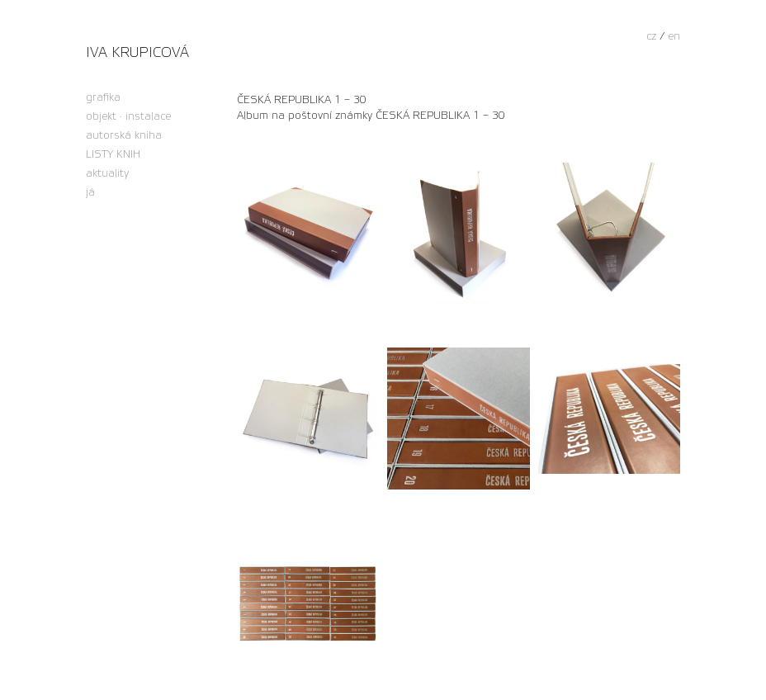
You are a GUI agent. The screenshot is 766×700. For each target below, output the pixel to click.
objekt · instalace (128, 117)
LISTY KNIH (113, 155)
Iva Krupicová (137, 52)
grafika (103, 98)
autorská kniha (124, 136)
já (90, 193)
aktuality (107, 174)
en (674, 36)
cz (651, 36)
